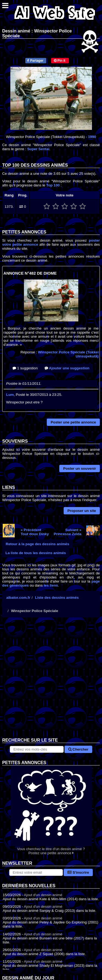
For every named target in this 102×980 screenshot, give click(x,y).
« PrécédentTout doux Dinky (35, 532)
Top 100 (53, 185)
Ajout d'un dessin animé (43, 895)
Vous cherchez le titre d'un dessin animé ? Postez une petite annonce (51, 810)
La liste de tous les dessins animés (36, 553)
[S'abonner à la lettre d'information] (36, 872)
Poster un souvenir (80, 468)
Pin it (60, 61)
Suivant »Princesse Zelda (68, 532)
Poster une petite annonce (73, 422)
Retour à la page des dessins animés (37, 544)
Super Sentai (38, 149)
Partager (35, 61)
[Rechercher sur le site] (37, 749)
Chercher (78, 749)
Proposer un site (82, 511)
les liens (51, 585)
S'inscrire (78, 872)
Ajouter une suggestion (67, 368)
